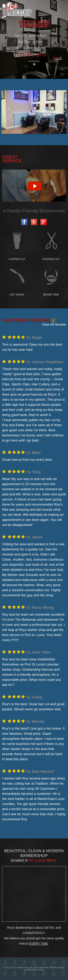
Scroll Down (34, 63)
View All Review (54, 324)
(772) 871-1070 (30, 55)
